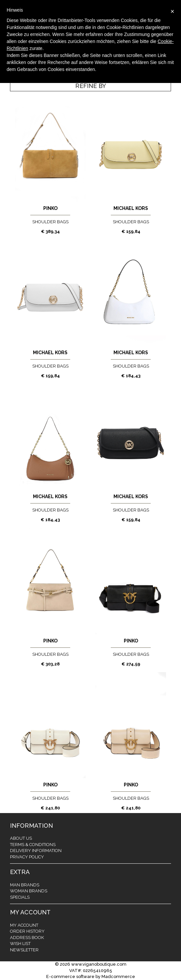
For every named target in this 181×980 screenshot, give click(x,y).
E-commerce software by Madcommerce (91, 977)
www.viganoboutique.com (99, 964)
